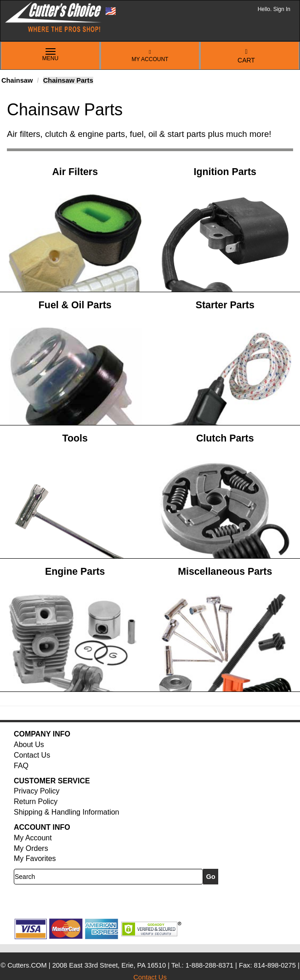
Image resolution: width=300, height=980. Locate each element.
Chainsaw (17, 80)
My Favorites (35, 858)
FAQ (21, 766)
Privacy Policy (37, 791)
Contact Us (32, 755)
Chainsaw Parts (68, 80)
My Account (150, 56)
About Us (29, 745)
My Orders (31, 848)
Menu (51, 55)
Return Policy (36, 802)
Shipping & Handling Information (66, 812)
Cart (246, 56)
